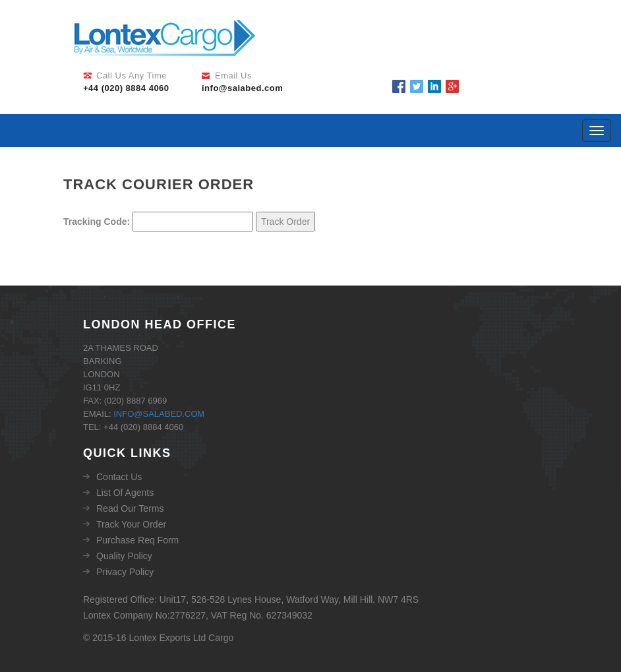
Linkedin (434, 86)
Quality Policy (124, 556)
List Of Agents (125, 493)
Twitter (417, 86)
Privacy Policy (125, 572)
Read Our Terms (130, 508)
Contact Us (119, 477)
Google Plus (452, 86)
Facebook (399, 86)
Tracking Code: (97, 222)
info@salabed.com (159, 414)
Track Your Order (131, 524)
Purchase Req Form (137, 540)
